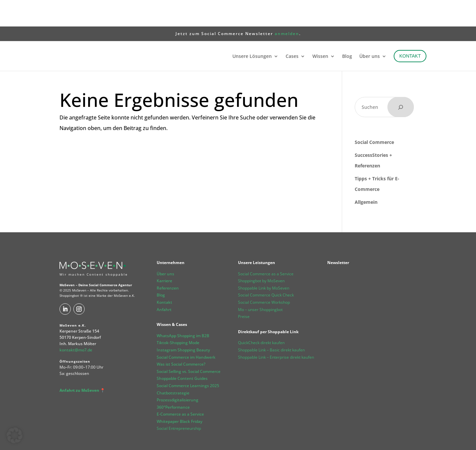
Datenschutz (97, 438)
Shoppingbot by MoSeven (261, 254)
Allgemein (366, 176)
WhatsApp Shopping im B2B (183, 309)
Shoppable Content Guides (182, 352)
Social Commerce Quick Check (266, 269)
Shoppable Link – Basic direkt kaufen (271, 323)
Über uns (165, 247)
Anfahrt (164, 283)
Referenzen (168, 262)
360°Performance (173, 381)
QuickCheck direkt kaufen (261, 316)
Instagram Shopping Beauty (183, 323)
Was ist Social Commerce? (181, 338)
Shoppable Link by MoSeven (264, 262)
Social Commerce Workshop (264, 276)
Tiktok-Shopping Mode (178, 316)
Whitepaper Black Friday (179, 395)
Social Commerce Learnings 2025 (188, 359)
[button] (15, 435)
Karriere (164, 254)
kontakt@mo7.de (76, 323)
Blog (161, 269)
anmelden (287, 7)
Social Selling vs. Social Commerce (189, 345)
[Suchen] (401, 81)
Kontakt (164, 276)
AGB (117, 438)
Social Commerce (374, 116)
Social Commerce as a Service (266, 247)
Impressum (70, 438)
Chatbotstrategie (173, 366)
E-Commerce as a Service (180, 388)
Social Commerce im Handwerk (186, 331)
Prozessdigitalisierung (178, 373)
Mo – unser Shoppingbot (260, 283)
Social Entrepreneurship (179, 402)
